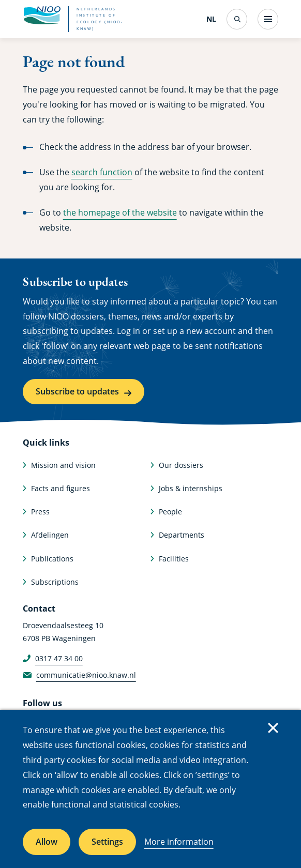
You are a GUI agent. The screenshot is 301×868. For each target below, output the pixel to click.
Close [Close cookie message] (273, 728)
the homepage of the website (120, 212)
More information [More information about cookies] (179, 842)
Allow (47, 842)
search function (102, 172)
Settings (107, 842)
